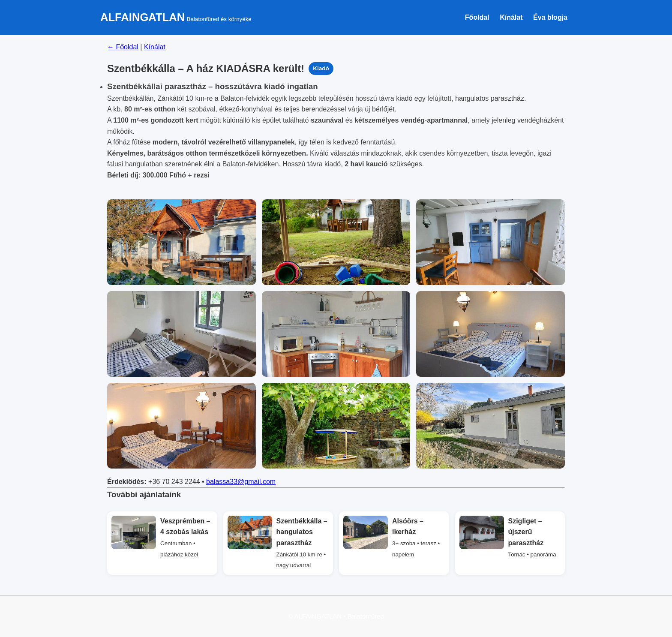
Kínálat (511, 17)
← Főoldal (123, 47)
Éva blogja (550, 17)
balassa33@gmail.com (241, 482)
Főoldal (477, 17)
